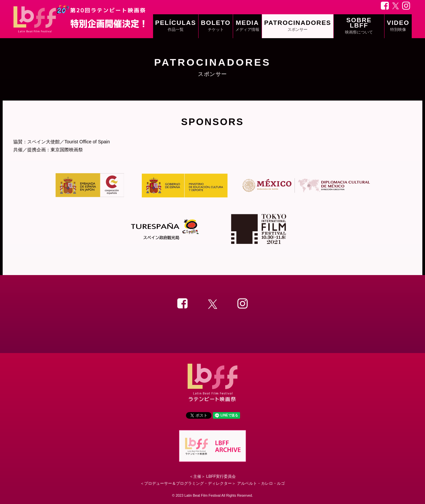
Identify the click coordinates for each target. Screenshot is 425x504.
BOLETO (216, 26)
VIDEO (398, 26)
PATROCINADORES (297, 26)
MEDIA (247, 26)
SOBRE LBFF (359, 26)
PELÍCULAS (175, 26)
